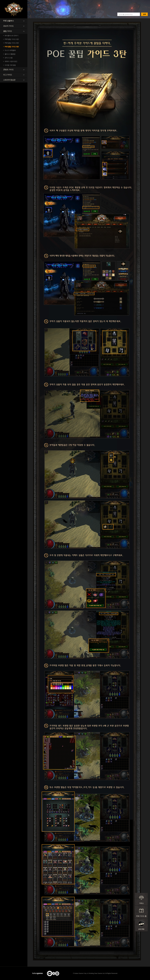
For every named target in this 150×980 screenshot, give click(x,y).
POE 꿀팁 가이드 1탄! (12, 39)
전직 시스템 (9, 58)
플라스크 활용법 (10, 54)
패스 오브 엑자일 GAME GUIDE (14, 9)
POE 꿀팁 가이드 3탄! (12, 47)
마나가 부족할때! (10, 50)
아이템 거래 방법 (10, 65)
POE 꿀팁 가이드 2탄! (12, 43)
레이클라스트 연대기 (12, 36)
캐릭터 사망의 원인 (11, 61)
